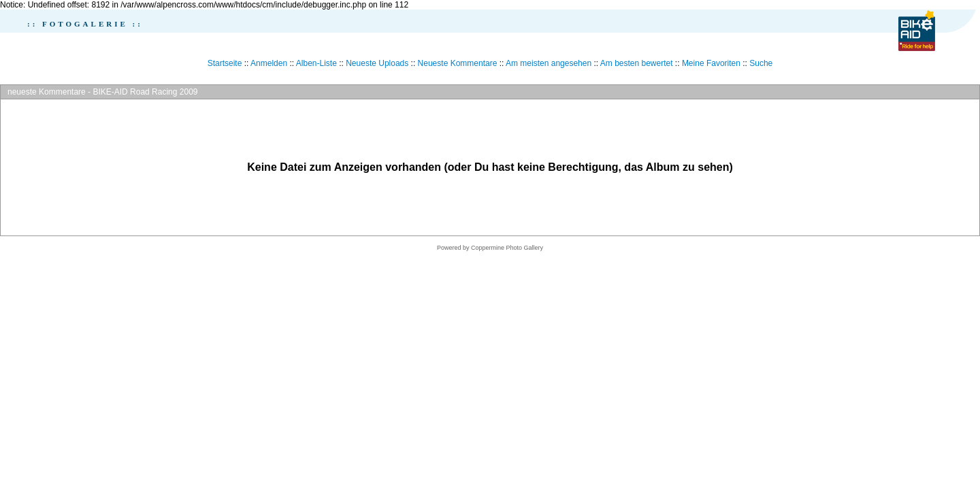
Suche (761, 63)
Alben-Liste (316, 63)
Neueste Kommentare (458, 63)
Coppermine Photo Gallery (507, 248)
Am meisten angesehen (549, 63)
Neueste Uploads (377, 63)
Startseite (225, 63)
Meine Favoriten (711, 63)
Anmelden (269, 63)
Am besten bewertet (637, 63)
